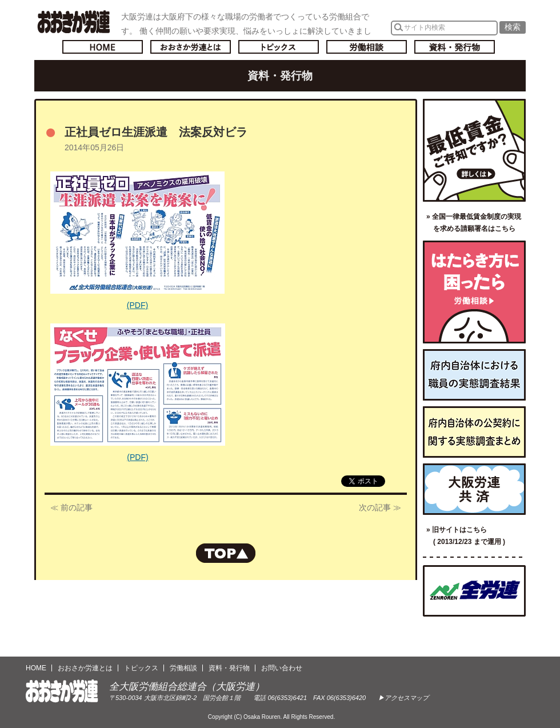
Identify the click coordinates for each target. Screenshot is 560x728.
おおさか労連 (62, 691)
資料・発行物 (455, 47)
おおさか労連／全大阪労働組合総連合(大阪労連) (73, 22)
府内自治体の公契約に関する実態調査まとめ (474, 432)
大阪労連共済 (474, 489)
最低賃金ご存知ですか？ (474, 150)
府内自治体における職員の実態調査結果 (474, 375)
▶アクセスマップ (403, 698)
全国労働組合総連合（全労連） (474, 591)
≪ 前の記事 (71, 507)
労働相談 (367, 47)
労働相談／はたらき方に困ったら (474, 292)
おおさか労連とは (191, 47)
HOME (36, 668)
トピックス (279, 47)
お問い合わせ (282, 668)
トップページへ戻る (103, 47)
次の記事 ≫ (380, 507)
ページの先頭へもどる (226, 553)
